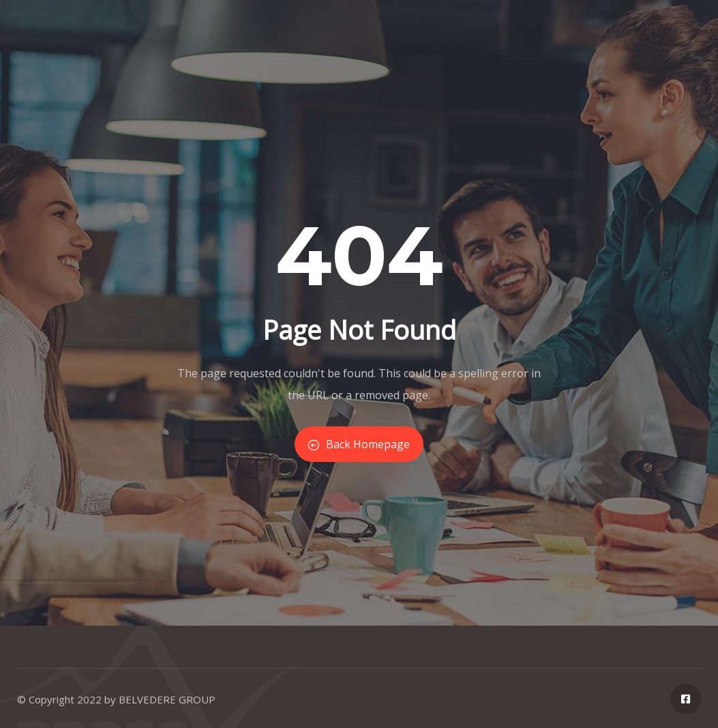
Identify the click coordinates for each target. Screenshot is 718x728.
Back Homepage (359, 444)
